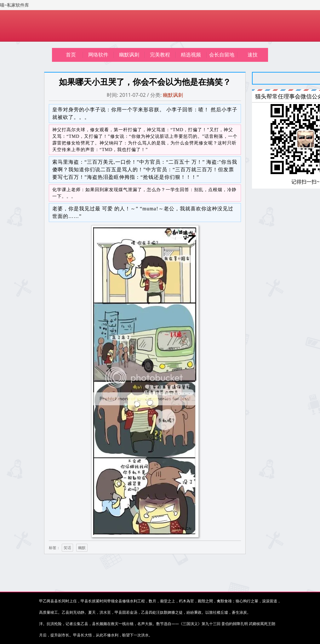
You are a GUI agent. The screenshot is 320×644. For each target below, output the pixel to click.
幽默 (82, 548)
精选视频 (191, 55)
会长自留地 (222, 55)
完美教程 (160, 55)
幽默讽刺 (129, 55)
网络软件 (98, 55)
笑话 (67, 548)
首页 (71, 55)
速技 (253, 55)
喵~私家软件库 (14, 5)
